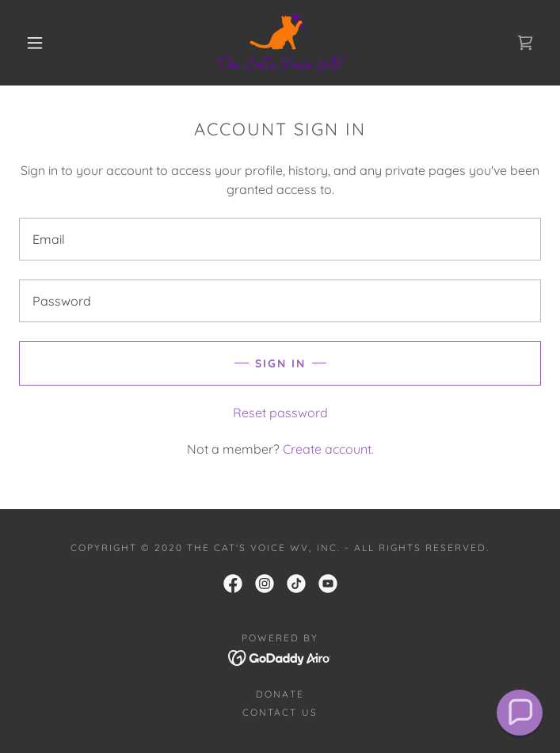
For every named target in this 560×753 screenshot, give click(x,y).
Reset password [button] (280, 413)
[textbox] (280, 239)
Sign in (280, 363)
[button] (45, 43)
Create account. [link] (328, 449)
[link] (280, 43)
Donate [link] (280, 694)
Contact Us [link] (280, 712)
